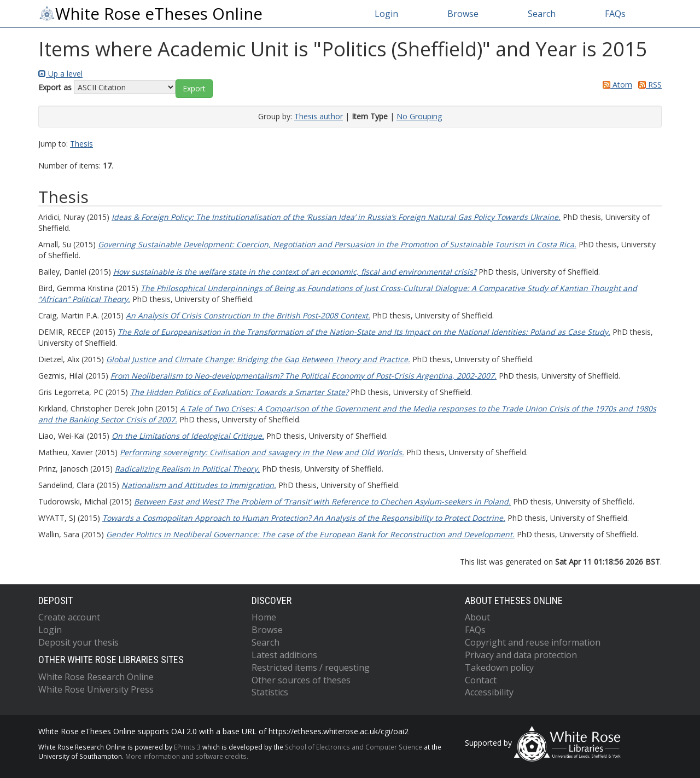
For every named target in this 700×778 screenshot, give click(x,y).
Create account (69, 617)
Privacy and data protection (521, 655)
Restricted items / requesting (311, 667)
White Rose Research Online (96, 677)
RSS (648, 85)
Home (264, 617)
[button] (194, 89)
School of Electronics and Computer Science (354, 747)
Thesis (81, 144)
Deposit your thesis (78, 642)
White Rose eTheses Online (150, 14)
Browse (463, 14)
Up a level (60, 74)
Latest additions (284, 655)
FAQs (615, 14)
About (477, 617)
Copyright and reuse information (533, 642)
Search (542, 14)
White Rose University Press (96, 689)
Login (386, 14)
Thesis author (319, 116)
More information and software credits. (187, 756)
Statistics (270, 692)
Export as (55, 87)
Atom (616, 85)
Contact (481, 680)
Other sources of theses (301, 680)
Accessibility (489, 692)
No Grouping (419, 116)
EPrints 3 (187, 747)
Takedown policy (499, 667)
